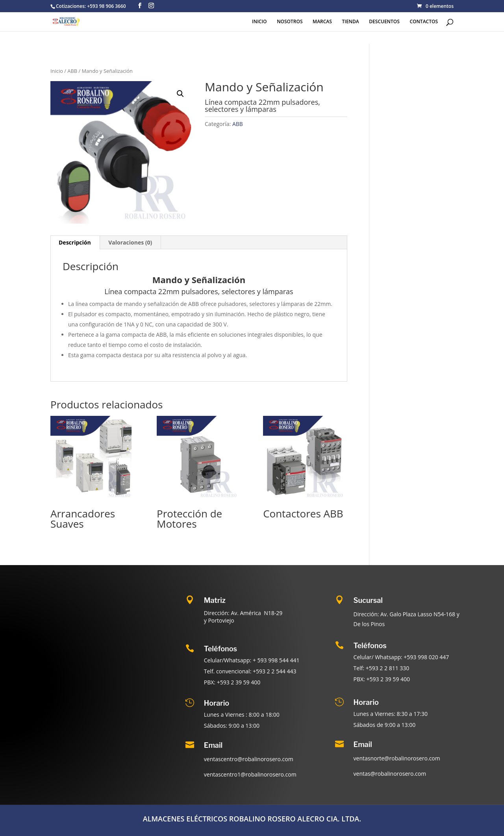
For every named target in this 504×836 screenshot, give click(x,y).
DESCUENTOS (384, 21)
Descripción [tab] (75, 242)
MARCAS (322, 21)
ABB (72, 71)
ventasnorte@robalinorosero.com (397, 758)
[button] (180, 94)
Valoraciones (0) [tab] (130, 242)
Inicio (57, 71)
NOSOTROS (290, 21)
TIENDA (350, 21)
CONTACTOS (424, 21)
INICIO (259, 21)
